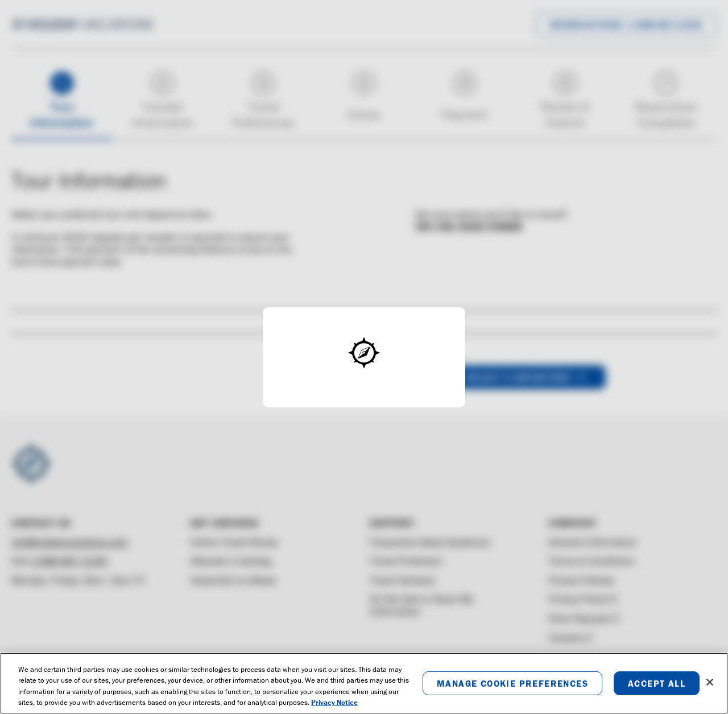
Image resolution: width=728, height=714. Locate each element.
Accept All (657, 683)
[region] (364, 683)
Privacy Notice (334, 702)
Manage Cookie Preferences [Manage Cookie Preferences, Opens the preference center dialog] (512, 683)
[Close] (710, 682)
